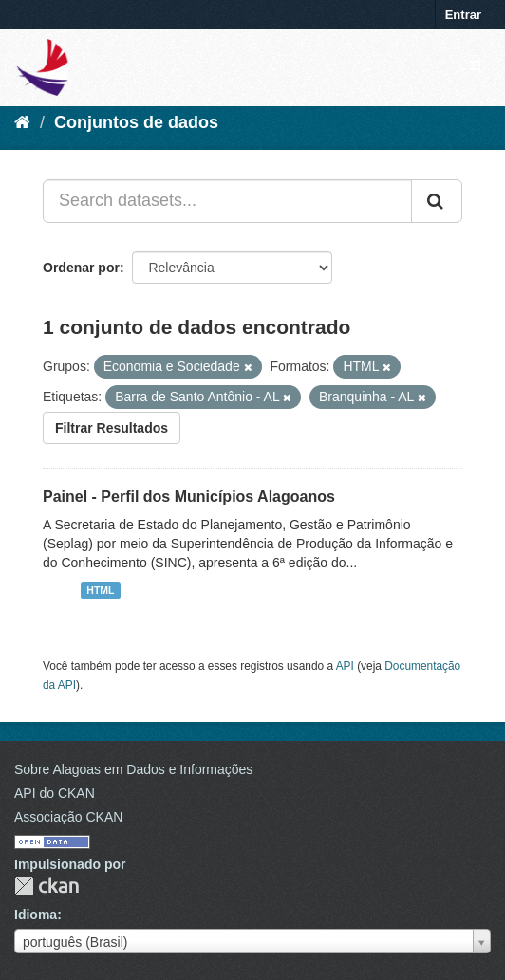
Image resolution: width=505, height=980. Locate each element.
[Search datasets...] (227, 201)
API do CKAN (55, 793)
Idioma (36, 915)
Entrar (463, 15)
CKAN (47, 886)
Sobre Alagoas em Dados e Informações (133, 769)
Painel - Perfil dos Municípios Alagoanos (189, 497)
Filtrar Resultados (112, 428)
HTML (100, 590)
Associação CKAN (68, 817)
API (345, 666)
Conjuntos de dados (136, 122)
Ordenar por (81, 268)
